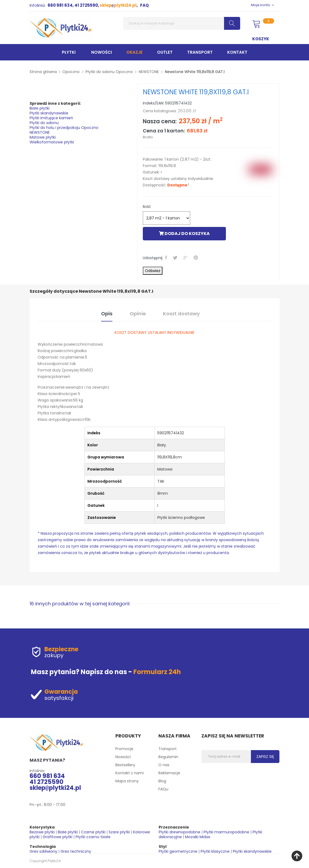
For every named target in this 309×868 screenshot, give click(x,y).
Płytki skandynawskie (49, 113)
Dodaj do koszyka (184, 234)
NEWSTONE (40, 132)
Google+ (186, 258)
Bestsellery (125, 765)
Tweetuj (176, 258)
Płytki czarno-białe (93, 837)
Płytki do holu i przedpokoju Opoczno (64, 128)
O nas (164, 765)
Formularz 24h (157, 672)
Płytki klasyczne (215, 851)
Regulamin (168, 757)
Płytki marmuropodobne (226, 832)
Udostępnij (167, 258)
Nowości (123, 757)
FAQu (163, 789)
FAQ (144, 5)
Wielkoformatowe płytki (52, 142)
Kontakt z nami (129, 773)
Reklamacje (169, 773)
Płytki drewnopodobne (180, 832)
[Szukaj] (182, 23)
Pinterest (197, 258)
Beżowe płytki (42, 832)
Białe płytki (40, 108)
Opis (107, 314)
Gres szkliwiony (43, 851)
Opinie (138, 314)
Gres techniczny (76, 851)
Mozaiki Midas (198, 837)
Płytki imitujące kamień (51, 118)
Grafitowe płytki (58, 837)
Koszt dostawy (181, 314)
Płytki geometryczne (178, 851)
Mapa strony (127, 781)
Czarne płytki (93, 832)
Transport (168, 749)
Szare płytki (119, 832)
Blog (162, 781)
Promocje (124, 749)
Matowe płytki (43, 137)
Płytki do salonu (44, 123)
